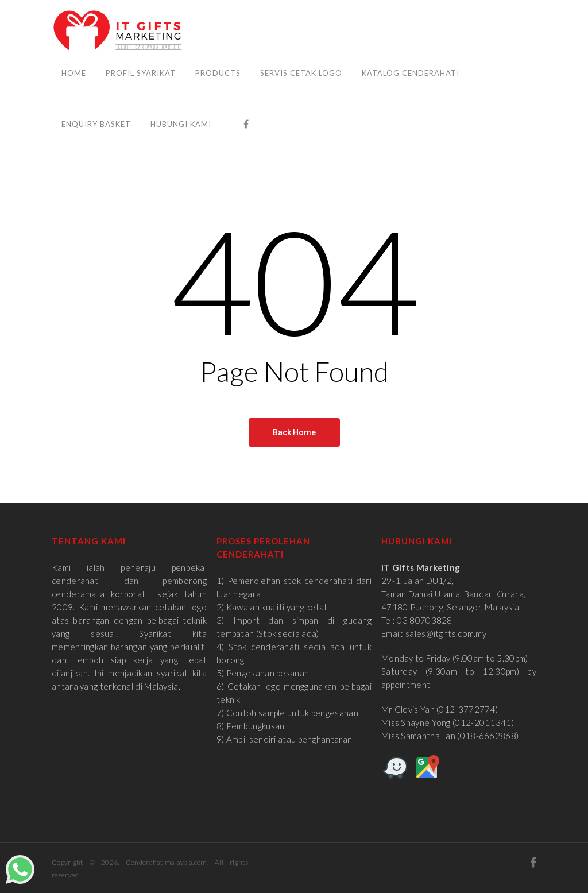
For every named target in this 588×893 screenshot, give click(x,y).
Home (74, 73)
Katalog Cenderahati (411, 73)
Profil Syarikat (141, 73)
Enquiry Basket (96, 124)
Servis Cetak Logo (301, 73)
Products (218, 73)
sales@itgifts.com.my (446, 633)
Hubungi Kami (181, 124)
